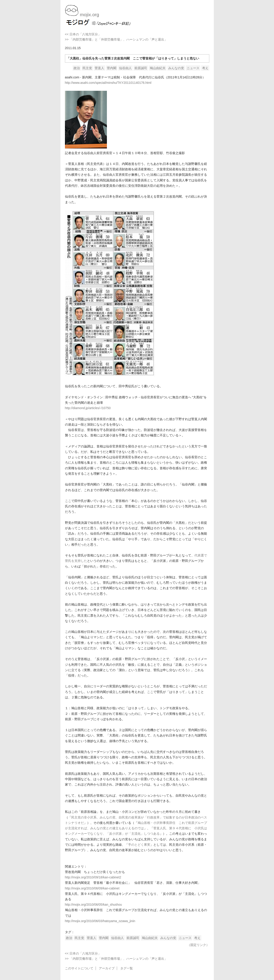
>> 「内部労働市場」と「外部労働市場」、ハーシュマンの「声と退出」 (116, 39)
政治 (77, 68)
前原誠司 (141, 68)
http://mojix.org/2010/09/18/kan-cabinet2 (93, 877)
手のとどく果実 (139, 845)
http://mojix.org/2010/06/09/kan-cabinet (92, 888)
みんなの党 (176, 68)
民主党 (87, 68)
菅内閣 (112, 68)
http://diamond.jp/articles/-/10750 (88, 408)
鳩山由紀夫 (158, 68)
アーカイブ (107, 968)
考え (205, 68)
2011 (68, 48)
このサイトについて (79, 968)
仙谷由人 (125, 68)
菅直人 (99, 68)
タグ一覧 (127, 968)
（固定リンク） (198, 945)
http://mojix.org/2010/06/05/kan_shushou (93, 905)
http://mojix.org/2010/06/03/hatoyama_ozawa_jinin (100, 921)
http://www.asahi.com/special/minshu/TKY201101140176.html (108, 83)
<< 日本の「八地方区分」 (83, 34)
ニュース (193, 68)
